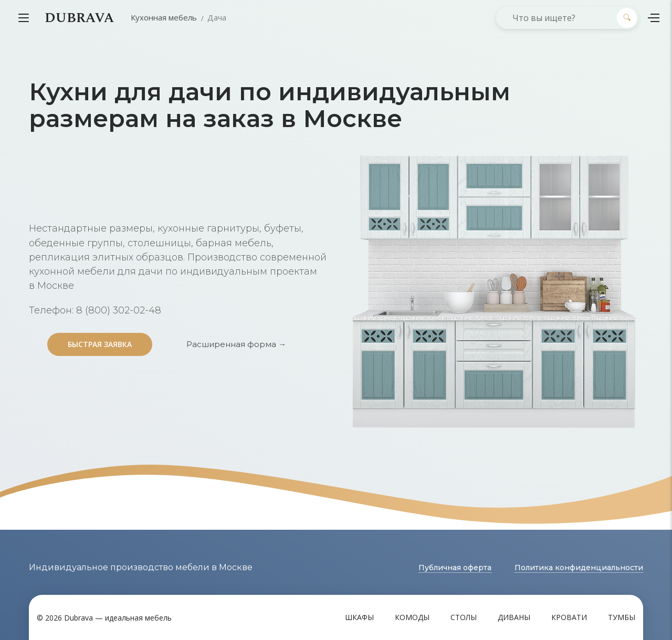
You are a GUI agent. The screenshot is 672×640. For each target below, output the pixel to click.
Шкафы (359, 617)
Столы (464, 617)
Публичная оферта (455, 568)
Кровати (569, 617)
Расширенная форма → (236, 344)
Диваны (514, 617)
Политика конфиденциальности (579, 568)
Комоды (412, 617)
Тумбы (622, 617)
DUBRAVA (79, 18)
